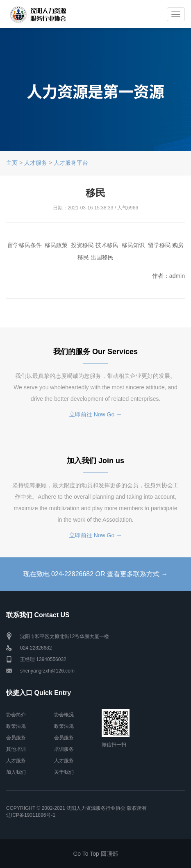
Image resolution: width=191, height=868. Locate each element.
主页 (12, 163)
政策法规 (16, 726)
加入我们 (16, 772)
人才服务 (36, 163)
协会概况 (64, 715)
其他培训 (16, 749)
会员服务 (16, 738)
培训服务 (64, 749)
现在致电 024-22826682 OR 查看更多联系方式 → (96, 574)
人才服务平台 (71, 163)
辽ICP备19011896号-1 (31, 815)
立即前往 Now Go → (95, 414)
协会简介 (16, 715)
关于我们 (64, 772)
